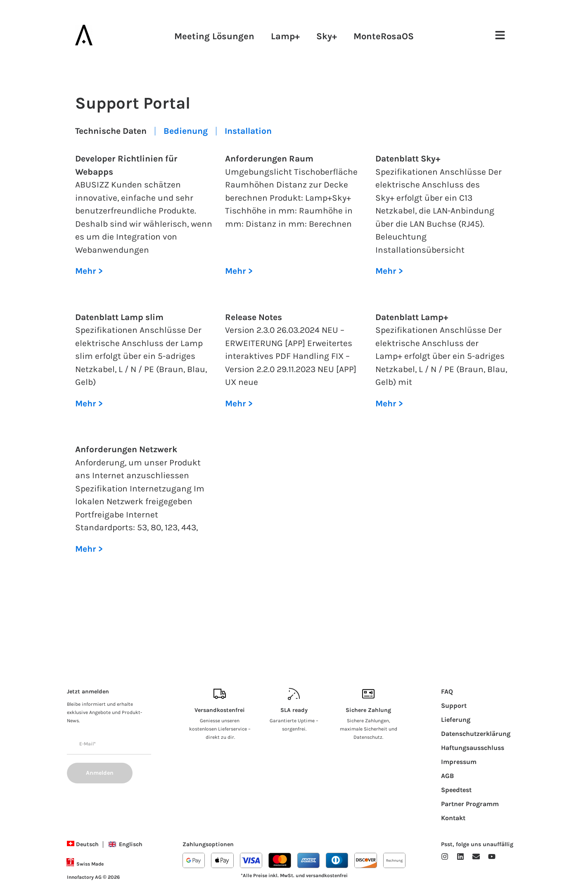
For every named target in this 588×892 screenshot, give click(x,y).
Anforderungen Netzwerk (126, 449)
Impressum (459, 762)
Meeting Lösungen (214, 36)
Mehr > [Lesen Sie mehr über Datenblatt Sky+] (389, 271)
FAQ (447, 692)
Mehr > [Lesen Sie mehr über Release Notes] (239, 403)
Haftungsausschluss (473, 748)
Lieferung (456, 720)
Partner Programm (470, 804)
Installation (248, 131)
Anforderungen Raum (269, 159)
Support (454, 706)
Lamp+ (285, 36)
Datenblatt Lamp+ (412, 317)
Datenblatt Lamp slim (119, 317)
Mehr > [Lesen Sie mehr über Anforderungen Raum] (239, 271)
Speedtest (456, 790)
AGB (447, 776)
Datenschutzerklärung (476, 734)
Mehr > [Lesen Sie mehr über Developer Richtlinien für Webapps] (89, 271)
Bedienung (186, 131)
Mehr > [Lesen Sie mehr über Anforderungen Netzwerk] (89, 549)
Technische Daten (111, 131)
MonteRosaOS (384, 36)
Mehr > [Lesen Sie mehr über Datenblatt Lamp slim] (89, 403)
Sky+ (327, 36)
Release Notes (254, 317)
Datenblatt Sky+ (408, 159)
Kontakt (453, 818)
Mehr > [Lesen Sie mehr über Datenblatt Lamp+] (389, 403)
